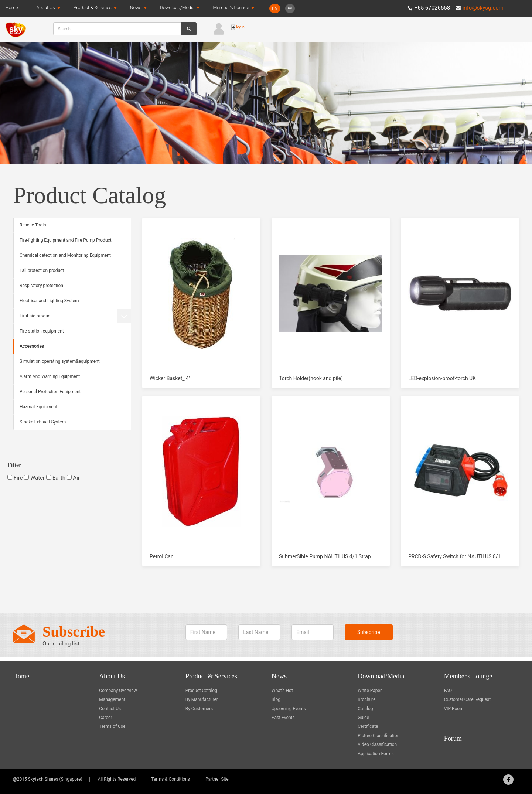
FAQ (448, 691)
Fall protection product (42, 270)
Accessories (32, 346)
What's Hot (282, 691)
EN (275, 8)
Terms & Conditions (170, 779)
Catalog (365, 709)
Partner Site (217, 779)
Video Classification (377, 744)
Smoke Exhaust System (43, 422)
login (237, 27)
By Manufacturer (202, 699)
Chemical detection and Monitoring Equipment (65, 255)
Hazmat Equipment (38, 407)
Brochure (366, 699)
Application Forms (376, 754)
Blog (276, 699)
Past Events (283, 718)
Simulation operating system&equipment (60, 361)
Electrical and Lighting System (49, 301)
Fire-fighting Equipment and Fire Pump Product (66, 240)
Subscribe (369, 634)
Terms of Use (112, 726)
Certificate (368, 726)
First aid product (36, 316)
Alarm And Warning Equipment (50, 376)
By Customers (199, 709)
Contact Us (110, 709)
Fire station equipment (42, 331)
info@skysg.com (483, 8)
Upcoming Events (289, 709)
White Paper (370, 691)
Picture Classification (378, 736)
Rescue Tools (33, 225)
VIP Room (454, 709)
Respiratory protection (41, 286)
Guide (363, 718)
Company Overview (118, 691)
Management (112, 699)
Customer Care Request (468, 699)
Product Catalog (201, 691)
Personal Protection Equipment (50, 392)
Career (105, 718)
